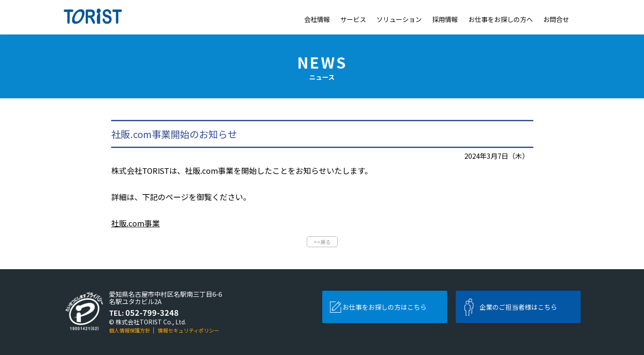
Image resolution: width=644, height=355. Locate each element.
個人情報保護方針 (130, 330)
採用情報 (445, 19)
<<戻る (322, 242)
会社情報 (317, 19)
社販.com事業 (135, 223)
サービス (353, 19)
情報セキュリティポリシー (188, 330)
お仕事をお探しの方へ (501, 19)
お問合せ (556, 19)
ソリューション (399, 19)
